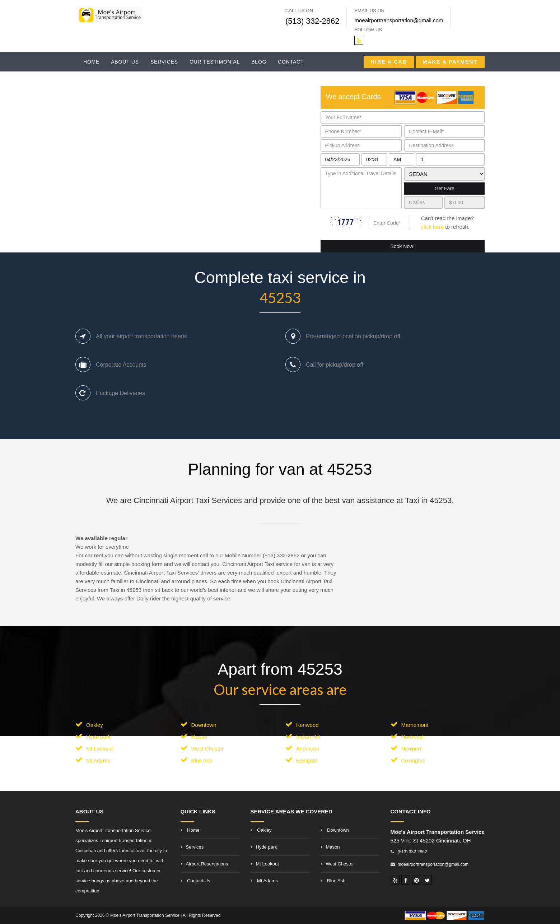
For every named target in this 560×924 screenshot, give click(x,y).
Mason (199, 737)
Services (164, 62)
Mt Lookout (99, 749)
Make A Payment (450, 62)
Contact (291, 62)
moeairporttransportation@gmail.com (399, 20)
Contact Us (195, 881)
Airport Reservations (204, 864)
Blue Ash (202, 760)
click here (432, 227)
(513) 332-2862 (312, 21)
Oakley (95, 725)
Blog (259, 62)
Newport (411, 749)
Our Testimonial (215, 62)
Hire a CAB (389, 62)
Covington (414, 760)
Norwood (412, 737)
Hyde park (98, 737)
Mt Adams (98, 760)
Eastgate (307, 760)
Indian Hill (308, 737)
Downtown (204, 725)
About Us (125, 62)
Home (91, 62)
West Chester (208, 749)
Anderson (308, 749)
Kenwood (307, 725)
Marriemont (415, 725)
